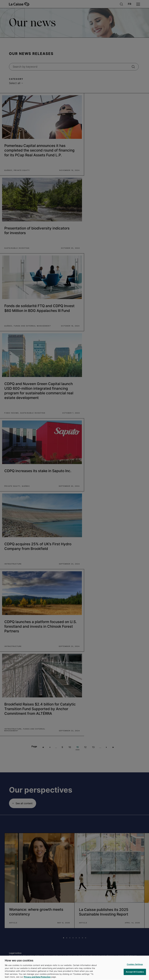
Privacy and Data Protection (37, 977)
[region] (74, 968)
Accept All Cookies (135, 972)
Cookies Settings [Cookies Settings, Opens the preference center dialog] (135, 964)
